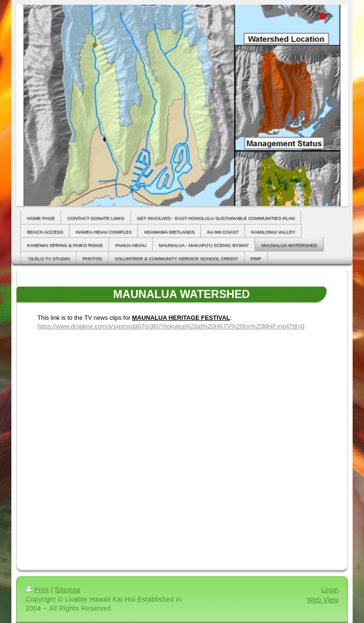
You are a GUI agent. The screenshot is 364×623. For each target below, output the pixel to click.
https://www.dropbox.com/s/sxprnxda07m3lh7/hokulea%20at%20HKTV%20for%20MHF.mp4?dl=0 (171, 326)
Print (37, 590)
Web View (323, 600)
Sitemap (68, 590)
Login (330, 590)
